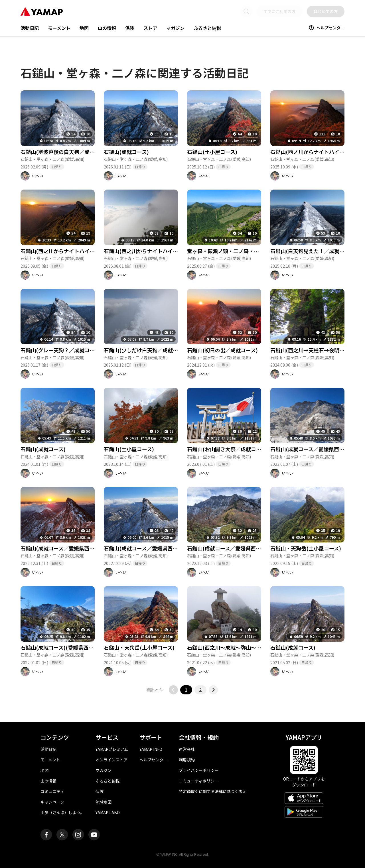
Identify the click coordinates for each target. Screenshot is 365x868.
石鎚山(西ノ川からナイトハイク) (308, 152)
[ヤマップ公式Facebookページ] (46, 835)
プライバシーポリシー (199, 770)
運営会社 (187, 749)
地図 (84, 28)
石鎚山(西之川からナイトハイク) (59, 251)
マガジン (175, 28)
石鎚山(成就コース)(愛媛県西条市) (61, 647)
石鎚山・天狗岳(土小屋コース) (306, 548)
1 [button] (186, 690)
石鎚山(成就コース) (126, 152)
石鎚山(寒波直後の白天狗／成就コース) (66, 152)
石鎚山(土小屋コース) (212, 152)
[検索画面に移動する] (246, 11)
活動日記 (30, 28)
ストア (150, 28)
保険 (130, 28)
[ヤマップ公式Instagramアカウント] (78, 835)
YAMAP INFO (151, 749)
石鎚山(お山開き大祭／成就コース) (228, 449)
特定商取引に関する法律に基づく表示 (213, 791)
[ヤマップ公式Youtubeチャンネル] (94, 835)
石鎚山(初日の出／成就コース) (222, 350)
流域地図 (104, 802)
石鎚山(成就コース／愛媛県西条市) (311, 449)
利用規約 (187, 760)
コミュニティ (52, 791)
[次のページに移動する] (213, 690)
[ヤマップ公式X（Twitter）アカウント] (62, 835)
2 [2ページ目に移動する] (200, 690)
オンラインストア (111, 760)
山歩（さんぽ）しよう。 (62, 812)
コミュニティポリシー (199, 781)
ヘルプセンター (327, 28)
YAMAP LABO (108, 812)
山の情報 (107, 28)
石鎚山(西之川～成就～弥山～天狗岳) (230, 647)
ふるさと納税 (207, 28)
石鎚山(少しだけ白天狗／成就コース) (147, 350)
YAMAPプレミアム (112, 749)
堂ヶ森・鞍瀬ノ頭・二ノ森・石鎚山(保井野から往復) (248, 251)
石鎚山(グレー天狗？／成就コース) (61, 350)
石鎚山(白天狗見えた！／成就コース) (313, 251)
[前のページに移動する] (173, 690)
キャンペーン (52, 802)
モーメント (59, 28)
